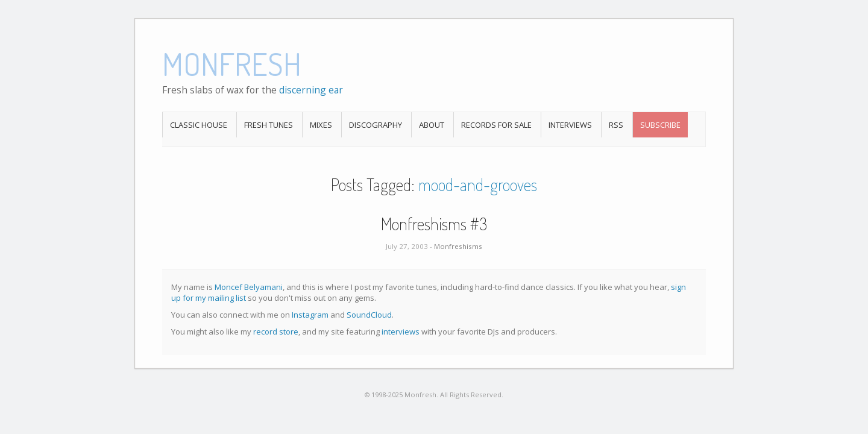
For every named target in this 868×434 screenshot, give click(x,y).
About (432, 125)
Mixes (321, 125)
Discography (376, 125)
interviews (401, 332)
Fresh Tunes (269, 125)
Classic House (199, 125)
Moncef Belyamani (249, 287)
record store (276, 332)
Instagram (310, 315)
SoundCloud (369, 315)
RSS (616, 125)
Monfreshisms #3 (434, 224)
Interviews (570, 125)
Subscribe (660, 125)
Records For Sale (496, 125)
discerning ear (311, 90)
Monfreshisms (458, 246)
